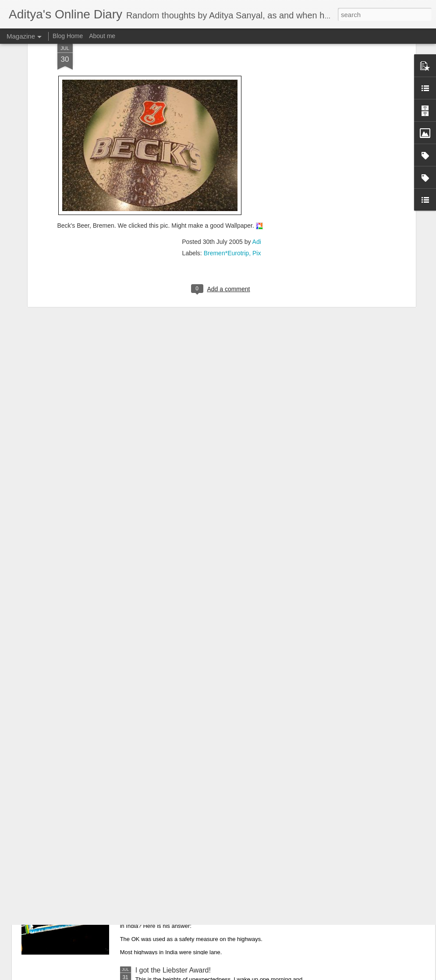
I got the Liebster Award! (173, 970)
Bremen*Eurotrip (227, 166)
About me (102, 36)
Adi (257, 155)
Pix (257, 166)
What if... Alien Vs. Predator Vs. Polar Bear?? (206, 771)
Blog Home (68, 36)
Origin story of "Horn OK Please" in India (198, 871)
